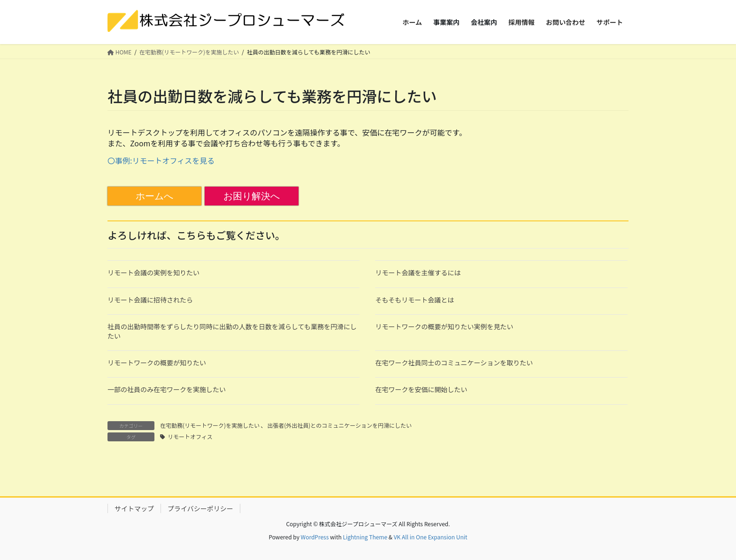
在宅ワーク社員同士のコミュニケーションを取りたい (454, 363)
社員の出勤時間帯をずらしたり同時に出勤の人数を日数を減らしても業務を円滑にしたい (232, 331)
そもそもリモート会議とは (414, 300)
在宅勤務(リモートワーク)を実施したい (210, 425)
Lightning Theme (365, 537)
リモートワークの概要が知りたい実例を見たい (444, 326)
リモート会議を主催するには (418, 272)
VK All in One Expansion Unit (431, 537)
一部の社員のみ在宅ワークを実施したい (167, 389)
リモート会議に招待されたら (150, 300)
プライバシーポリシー (200, 508)
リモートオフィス (190, 436)
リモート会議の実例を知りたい (153, 272)
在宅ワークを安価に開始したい (421, 389)
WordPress (315, 537)
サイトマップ (134, 508)
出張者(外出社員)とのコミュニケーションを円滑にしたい (339, 425)
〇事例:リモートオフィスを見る (161, 160)
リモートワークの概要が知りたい (157, 363)
